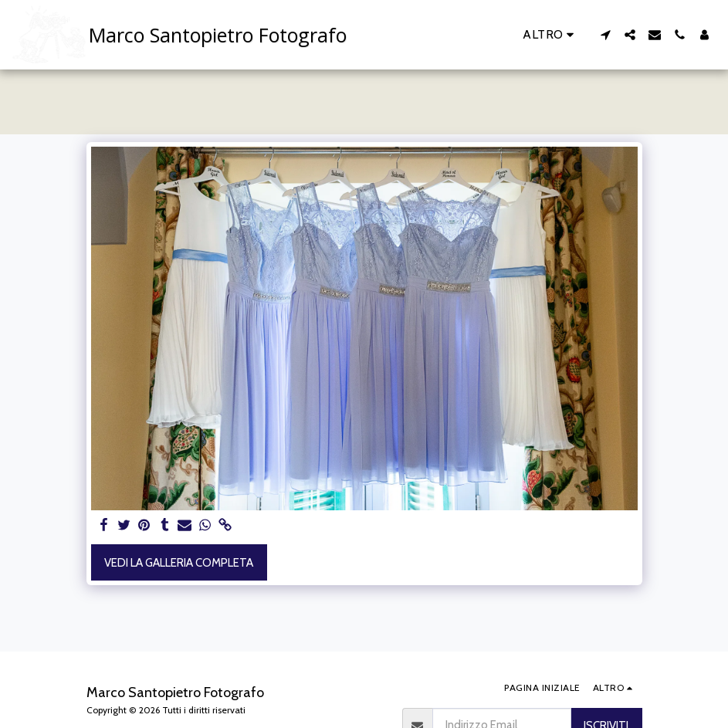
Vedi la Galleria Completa (179, 563)
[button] (605, 35)
